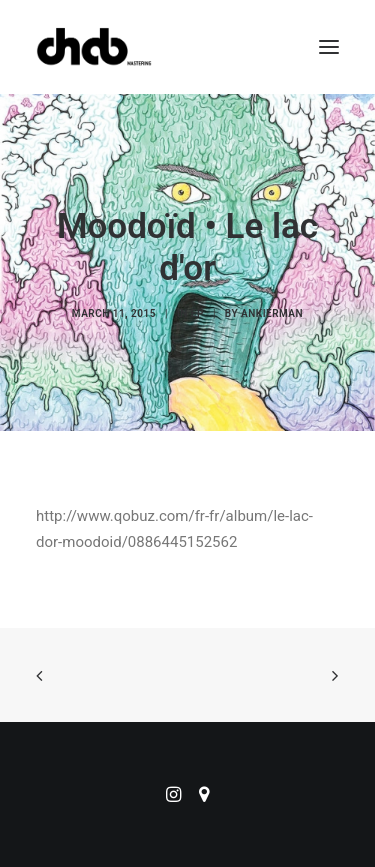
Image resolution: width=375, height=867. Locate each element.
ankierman (272, 313)
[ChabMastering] (94, 47)
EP (197, 313)
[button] (329, 47)
